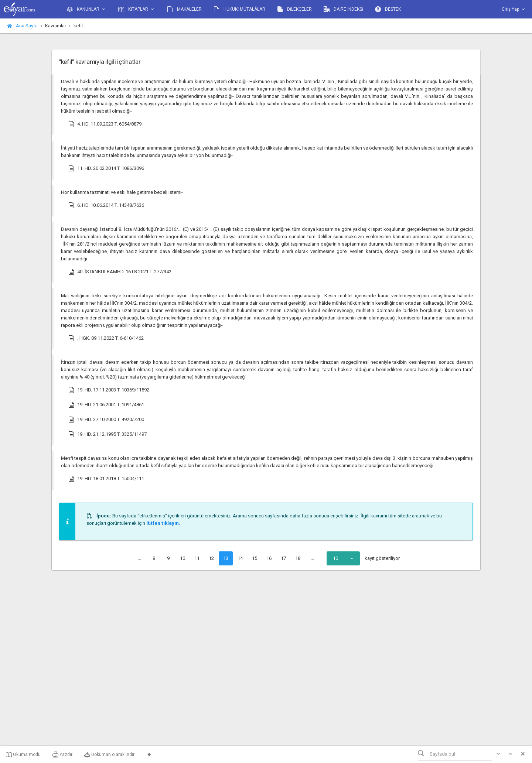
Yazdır (62, 755)
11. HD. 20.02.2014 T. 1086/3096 (106, 168)
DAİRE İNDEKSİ (343, 9)
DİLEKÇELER (294, 9)
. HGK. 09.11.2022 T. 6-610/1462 (106, 338)
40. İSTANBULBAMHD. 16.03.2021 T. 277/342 (120, 272)
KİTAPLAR (137, 9)
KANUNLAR (87, 9)
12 (211, 558)
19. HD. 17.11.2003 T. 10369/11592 (109, 390)
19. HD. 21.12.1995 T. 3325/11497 (108, 434)
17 (283, 558)
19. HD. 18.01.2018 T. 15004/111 (106, 479)
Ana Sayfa (23, 26)
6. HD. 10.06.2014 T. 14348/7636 (106, 205)
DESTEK (388, 9)
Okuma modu (23, 755)
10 (183, 558)
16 (269, 558)
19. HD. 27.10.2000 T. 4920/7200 (106, 420)
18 (298, 558)
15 (255, 558)
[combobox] (343, 558)
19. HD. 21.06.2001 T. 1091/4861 (106, 405)
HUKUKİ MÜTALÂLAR (239, 9)
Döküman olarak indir (109, 755)
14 (240, 558)
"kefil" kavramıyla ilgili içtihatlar (100, 62)
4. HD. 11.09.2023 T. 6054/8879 (105, 124)
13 (226, 558)
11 (197, 558)
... (139, 558)
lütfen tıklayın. (163, 523)
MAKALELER (184, 9)
